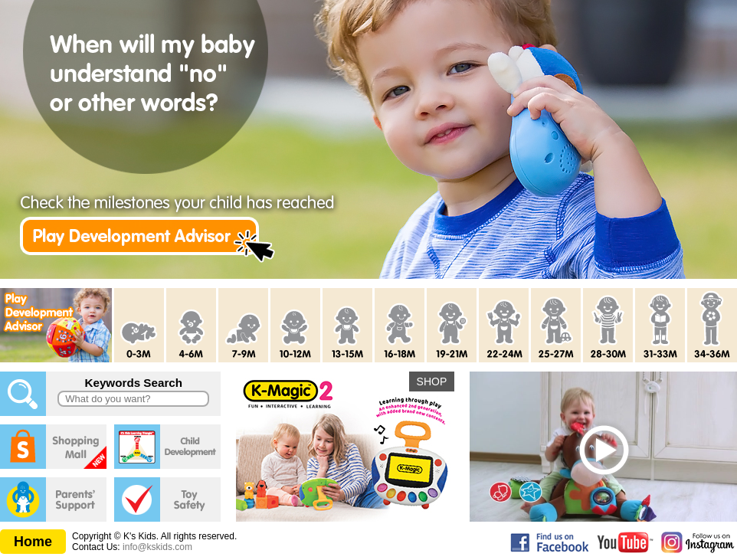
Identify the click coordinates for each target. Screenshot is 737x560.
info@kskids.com (157, 547)
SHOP (432, 382)
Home (33, 542)
